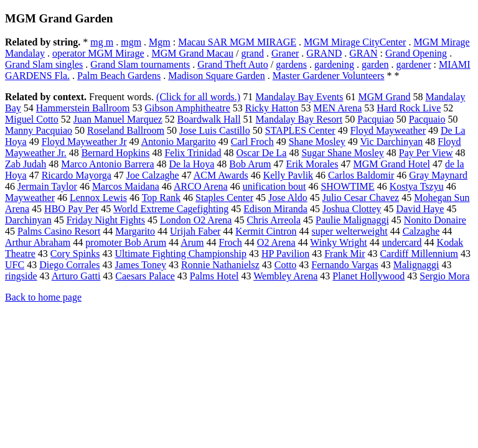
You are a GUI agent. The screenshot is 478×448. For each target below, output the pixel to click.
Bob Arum (250, 164)
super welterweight (350, 231)
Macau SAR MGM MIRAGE (237, 42)
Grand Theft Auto (232, 64)
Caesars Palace (145, 276)
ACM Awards (221, 175)
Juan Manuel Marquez (118, 119)
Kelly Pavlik (288, 175)
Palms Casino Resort (59, 231)
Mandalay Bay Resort (299, 119)
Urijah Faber (195, 231)
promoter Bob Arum (126, 242)
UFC (15, 265)
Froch (231, 242)
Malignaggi (416, 265)
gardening (334, 64)
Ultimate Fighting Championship (180, 254)
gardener (414, 64)
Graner (285, 53)
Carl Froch (252, 142)
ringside (21, 276)
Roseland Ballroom (126, 130)
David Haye (420, 209)
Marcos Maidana (126, 186)
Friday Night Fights (106, 220)
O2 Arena (276, 242)
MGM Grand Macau (193, 53)
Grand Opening (416, 53)
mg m (102, 42)
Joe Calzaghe (153, 175)
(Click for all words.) (198, 97)
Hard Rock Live (409, 108)
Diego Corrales (69, 265)
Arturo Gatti (76, 276)
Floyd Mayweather (388, 130)
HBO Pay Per (71, 209)
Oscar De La (262, 153)
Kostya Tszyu (417, 186)
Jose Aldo (288, 198)
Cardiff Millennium (419, 254)
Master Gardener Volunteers (329, 76)
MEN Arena (338, 108)
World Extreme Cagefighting (171, 209)
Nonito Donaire (435, 220)
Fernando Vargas (344, 265)
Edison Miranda (275, 209)
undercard (402, 242)
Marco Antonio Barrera (107, 164)
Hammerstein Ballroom (83, 108)
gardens (291, 64)
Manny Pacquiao (39, 130)
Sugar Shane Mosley (342, 153)
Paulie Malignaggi (352, 220)
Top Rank (161, 198)
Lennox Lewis (98, 198)
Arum (192, 242)
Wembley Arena (285, 276)
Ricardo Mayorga (77, 175)
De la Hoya (191, 164)
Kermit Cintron (266, 231)
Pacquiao (376, 119)
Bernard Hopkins (116, 153)
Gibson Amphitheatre (187, 108)
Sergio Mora (444, 276)
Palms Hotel (214, 276)
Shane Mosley (317, 142)
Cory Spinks (75, 254)
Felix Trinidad (193, 153)
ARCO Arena (201, 186)
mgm (131, 42)
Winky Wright (338, 242)
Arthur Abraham (38, 242)
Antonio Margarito (179, 142)
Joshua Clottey (352, 209)
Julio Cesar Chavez (361, 198)
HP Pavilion (285, 254)
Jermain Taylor (47, 186)
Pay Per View (426, 153)
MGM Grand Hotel (391, 164)
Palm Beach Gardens (119, 76)
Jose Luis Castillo (215, 130)
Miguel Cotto (32, 119)
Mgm (160, 42)
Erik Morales (312, 164)
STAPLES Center (300, 130)
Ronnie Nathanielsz (220, 265)
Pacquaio (427, 119)
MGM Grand (384, 97)
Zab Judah (26, 164)
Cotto (286, 265)
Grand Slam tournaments (140, 64)
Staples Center (224, 198)
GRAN (363, 53)
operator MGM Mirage (98, 53)
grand (252, 53)
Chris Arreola (274, 220)
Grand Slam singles (44, 64)
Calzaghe (421, 231)
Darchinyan (28, 220)
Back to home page (43, 297)
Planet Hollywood (368, 276)
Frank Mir (344, 254)
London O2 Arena (196, 220)
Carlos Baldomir (361, 175)
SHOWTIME (347, 186)
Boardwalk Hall (209, 119)
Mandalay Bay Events (299, 97)
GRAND (324, 53)
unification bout (274, 186)
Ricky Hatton (272, 108)
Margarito (135, 231)
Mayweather (30, 198)
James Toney (140, 265)
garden (375, 64)
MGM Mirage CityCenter (355, 42)
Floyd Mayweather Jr (84, 142)
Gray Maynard (438, 175)
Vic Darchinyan (391, 142)
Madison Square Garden (217, 76)
